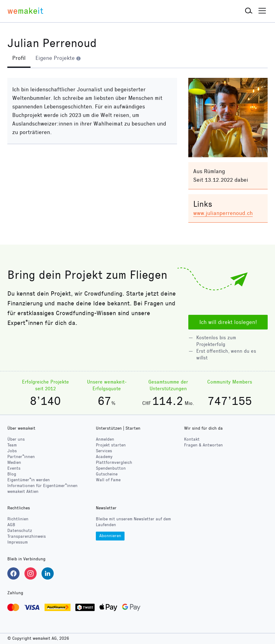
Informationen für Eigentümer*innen (42, 486)
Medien (14, 462)
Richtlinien (18, 519)
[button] (249, 11)
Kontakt (192, 439)
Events (14, 468)
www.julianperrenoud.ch (223, 213)
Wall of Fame (108, 480)
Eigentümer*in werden (29, 480)
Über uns (16, 439)
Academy (104, 457)
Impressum (18, 542)
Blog (12, 474)
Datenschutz (20, 531)
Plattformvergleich (114, 462)
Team (12, 445)
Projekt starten (111, 445)
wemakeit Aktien (23, 491)
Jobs (12, 451)
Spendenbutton (111, 468)
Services (104, 451)
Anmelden (105, 439)
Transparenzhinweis (27, 536)
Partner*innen (21, 457)
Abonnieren (110, 536)
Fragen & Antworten (203, 445)
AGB (11, 525)
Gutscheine (107, 474)
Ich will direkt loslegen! (228, 322)
